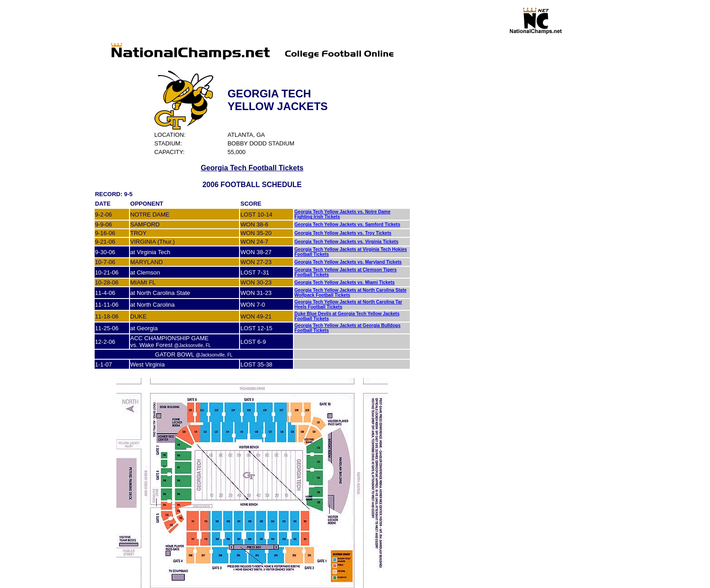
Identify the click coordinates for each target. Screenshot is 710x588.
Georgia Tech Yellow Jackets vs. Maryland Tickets (348, 262)
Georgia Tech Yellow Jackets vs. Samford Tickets (347, 224)
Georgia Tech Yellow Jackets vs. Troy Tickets (343, 233)
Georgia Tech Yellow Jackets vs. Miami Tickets (344, 282)
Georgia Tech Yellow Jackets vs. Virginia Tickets (346, 242)
